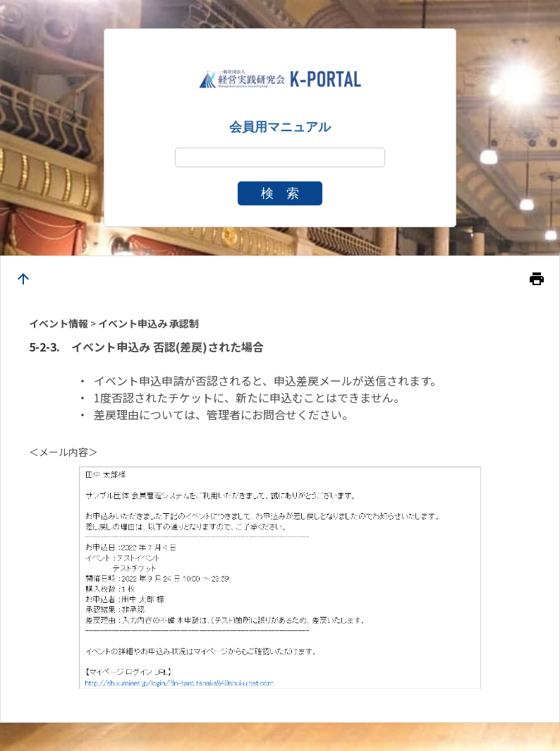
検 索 (280, 193)
